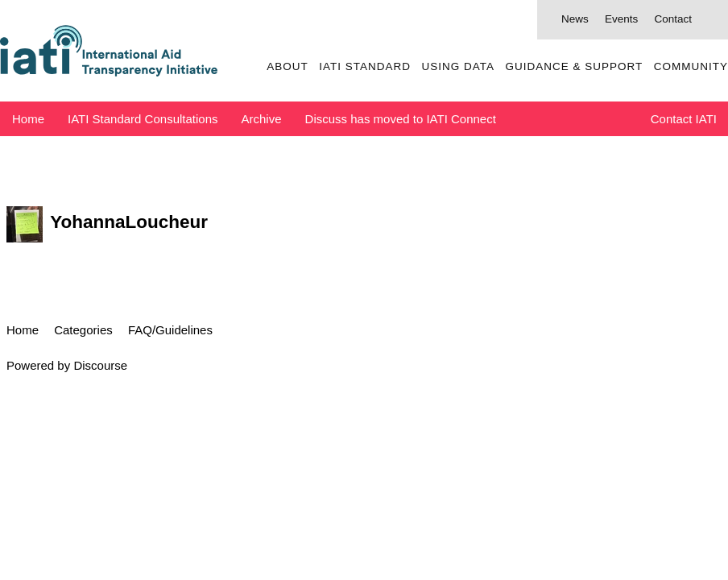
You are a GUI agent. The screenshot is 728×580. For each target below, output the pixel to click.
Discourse (100, 365)
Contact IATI (684, 119)
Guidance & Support (574, 66)
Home (28, 119)
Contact (673, 19)
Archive (262, 119)
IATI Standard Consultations (143, 119)
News (575, 19)
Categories (83, 330)
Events (621, 19)
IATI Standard (365, 66)
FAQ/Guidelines (170, 330)
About (287, 66)
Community (691, 66)
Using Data (458, 66)
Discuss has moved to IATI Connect (401, 119)
